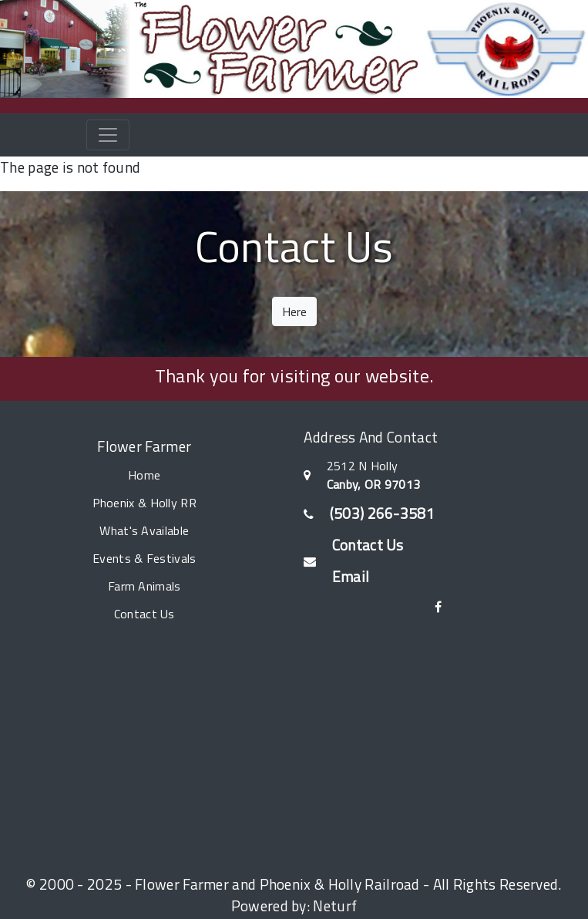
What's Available (144, 530)
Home (144, 475)
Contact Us (144, 614)
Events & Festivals (144, 558)
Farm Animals (144, 586)
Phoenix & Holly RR (144, 503)
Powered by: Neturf (294, 906)
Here (294, 311)
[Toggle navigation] (108, 135)
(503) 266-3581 (382, 513)
